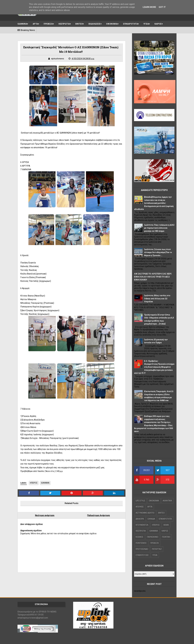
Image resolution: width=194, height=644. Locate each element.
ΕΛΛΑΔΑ (151, 519)
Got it (162, 7)
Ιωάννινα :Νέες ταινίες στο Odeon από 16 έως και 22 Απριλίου (157, 298)
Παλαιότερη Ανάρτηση (98, 515)
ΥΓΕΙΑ (146, 24)
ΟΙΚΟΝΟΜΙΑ (112, 24)
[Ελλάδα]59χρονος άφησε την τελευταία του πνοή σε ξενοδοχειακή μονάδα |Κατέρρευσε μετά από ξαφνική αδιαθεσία (154, 203)
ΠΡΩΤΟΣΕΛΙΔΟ (142, 549)
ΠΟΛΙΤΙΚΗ (166, 537)
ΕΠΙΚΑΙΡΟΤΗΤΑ (130, 24)
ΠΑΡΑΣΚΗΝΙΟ (153, 537)
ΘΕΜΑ (166, 525)
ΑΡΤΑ (35, 24)
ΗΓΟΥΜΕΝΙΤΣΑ (142, 525)
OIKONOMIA (154, 501)
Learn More (149, 7)
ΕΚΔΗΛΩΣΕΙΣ (95, 24)
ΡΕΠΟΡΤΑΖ (157, 549)
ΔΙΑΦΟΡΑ (140, 519)
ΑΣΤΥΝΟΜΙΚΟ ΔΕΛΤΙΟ (145, 513)
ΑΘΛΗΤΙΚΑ (167, 501)
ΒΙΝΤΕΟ (79, 24)
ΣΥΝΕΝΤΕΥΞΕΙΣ (142, 555)
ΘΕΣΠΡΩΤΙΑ (64, 24)
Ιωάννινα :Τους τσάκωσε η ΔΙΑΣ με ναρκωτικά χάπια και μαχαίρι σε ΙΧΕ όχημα (159, 228)
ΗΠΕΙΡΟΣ (34, 483)
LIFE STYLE (140, 501)
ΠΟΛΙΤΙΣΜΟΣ (141, 543)
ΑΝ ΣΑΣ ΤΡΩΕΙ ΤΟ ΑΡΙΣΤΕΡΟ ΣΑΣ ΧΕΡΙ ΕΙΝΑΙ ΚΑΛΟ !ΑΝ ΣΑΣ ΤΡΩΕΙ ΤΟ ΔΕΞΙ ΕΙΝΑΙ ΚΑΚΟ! (153, 277)
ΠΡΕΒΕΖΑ (48, 24)
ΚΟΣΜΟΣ (139, 537)
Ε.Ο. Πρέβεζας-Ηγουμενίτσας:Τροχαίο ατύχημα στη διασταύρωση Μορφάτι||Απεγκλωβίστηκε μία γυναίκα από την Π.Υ (154, 367)
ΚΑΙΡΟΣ (158, 24)
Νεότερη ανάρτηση (45, 515)
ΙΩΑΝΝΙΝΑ (22, 24)
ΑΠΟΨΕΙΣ (140, 507)
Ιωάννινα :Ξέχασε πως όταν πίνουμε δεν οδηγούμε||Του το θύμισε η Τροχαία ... (158, 252)
